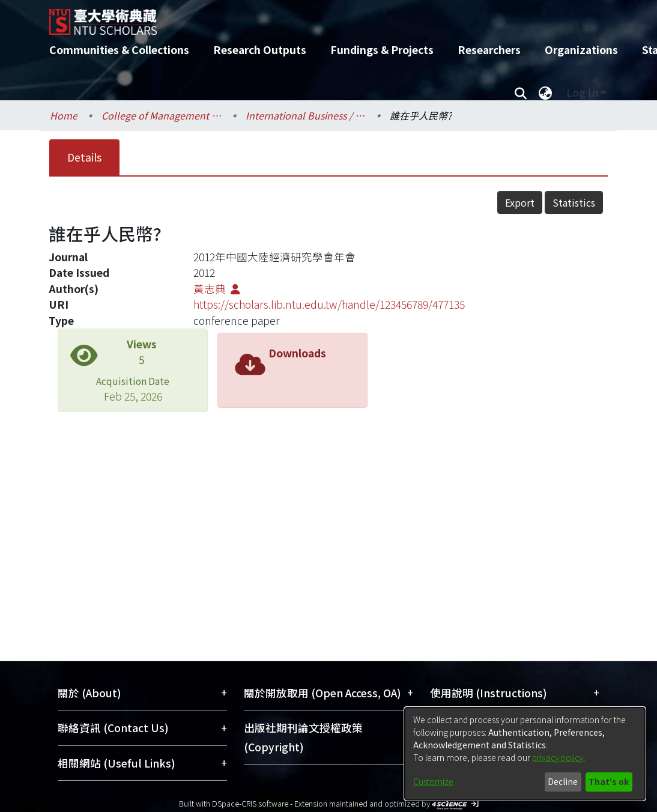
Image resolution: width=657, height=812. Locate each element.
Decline (563, 781)
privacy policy (558, 757)
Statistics (574, 202)
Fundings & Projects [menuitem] (382, 50)
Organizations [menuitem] (581, 50)
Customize (433, 781)
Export (520, 202)
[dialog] (525, 754)
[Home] (318, 17)
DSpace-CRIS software (250, 803)
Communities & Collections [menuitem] (119, 50)
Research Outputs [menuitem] (260, 50)
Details (84, 157)
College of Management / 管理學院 (162, 115)
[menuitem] (545, 92)
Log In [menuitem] (582, 92)
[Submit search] (520, 92)
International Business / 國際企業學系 (306, 115)
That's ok (609, 781)
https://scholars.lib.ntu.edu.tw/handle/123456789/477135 (329, 304)
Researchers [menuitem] (489, 50)
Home (64, 115)
